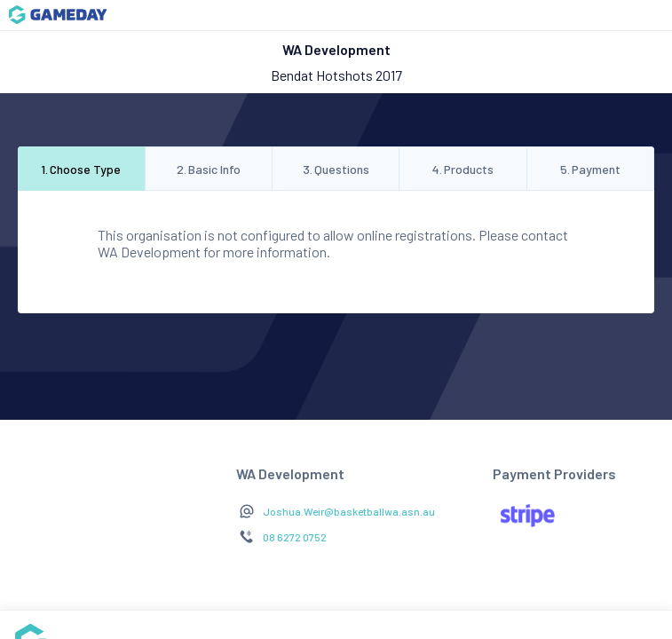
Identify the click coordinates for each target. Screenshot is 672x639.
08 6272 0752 (295, 537)
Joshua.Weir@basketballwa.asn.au (349, 511)
